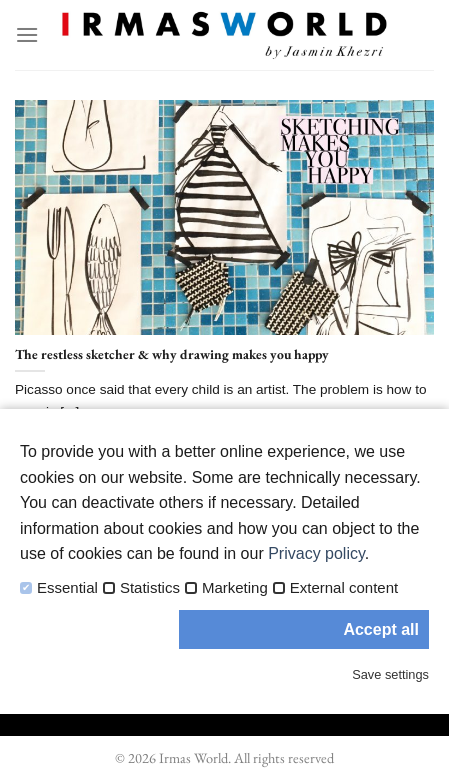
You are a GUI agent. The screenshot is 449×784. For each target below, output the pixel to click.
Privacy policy (316, 553)
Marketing (235, 588)
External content (344, 588)
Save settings (390, 674)
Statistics (150, 588)
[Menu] (27, 34)
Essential (67, 588)
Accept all (381, 629)
